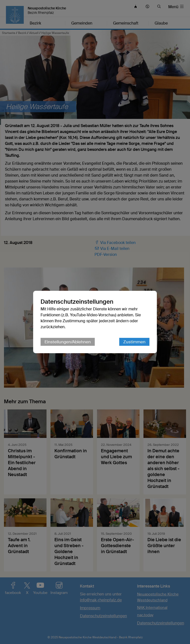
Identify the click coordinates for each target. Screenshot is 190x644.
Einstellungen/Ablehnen (68, 342)
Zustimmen (134, 342)
